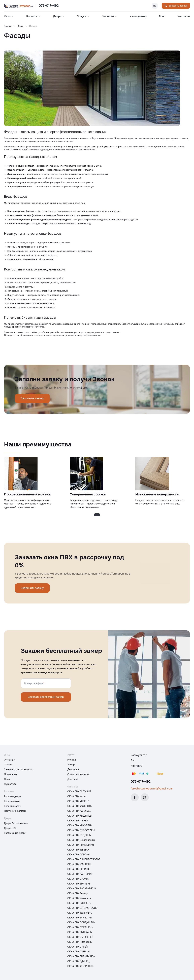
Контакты (184, 17)
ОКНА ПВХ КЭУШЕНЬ (79, 864)
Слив (7, 779)
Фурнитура (10, 784)
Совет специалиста (78, 774)
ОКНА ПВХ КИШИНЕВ (79, 816)
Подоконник (11, 774)
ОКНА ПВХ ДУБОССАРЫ (81, 830)
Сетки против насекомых (18, 769)
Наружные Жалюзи (15, 811)
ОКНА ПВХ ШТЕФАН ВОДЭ (82, 908)
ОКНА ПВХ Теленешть (80, 913)
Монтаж (72, 760)
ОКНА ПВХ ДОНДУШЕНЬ (81, 922)
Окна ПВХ (9, 760)
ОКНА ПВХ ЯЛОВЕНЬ (79, 903)
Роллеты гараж (13, 806)
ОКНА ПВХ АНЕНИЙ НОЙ (81, 956)
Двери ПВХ (10, 828)
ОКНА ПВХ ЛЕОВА (78, 821)
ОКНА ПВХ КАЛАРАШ (79, 811)
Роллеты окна (12, 801)
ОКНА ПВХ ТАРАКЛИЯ (79, 918)
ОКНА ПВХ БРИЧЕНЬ (79, 884)
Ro (155, 6)
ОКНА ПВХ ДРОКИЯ (78, 879)
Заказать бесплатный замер (46, 697)
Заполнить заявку (32, 398)
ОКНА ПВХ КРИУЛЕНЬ (80, 825)
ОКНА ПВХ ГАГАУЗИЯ (79, 791)
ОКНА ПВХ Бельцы (78, 893)
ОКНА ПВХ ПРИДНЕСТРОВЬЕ (84, 859)
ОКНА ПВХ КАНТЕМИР (80, 874)
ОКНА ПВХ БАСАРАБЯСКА (82, 889)
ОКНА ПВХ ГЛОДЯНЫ (79, 835)
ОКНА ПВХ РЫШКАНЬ (80, 932)
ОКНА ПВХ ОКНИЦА (78, 952)
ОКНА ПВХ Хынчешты (79, 898)
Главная (8, 26)
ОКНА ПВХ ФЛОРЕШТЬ (80, 966)
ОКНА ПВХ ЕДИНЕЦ (78, 961)
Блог (162, 17)
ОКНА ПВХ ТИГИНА (78, 850)
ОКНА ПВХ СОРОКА (78, 855)
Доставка (73, 779)
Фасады (9, 765)
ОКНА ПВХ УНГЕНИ (78, 801)
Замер (71, 765)
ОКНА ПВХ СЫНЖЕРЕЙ (80, 937)
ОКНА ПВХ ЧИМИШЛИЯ (81, 845)
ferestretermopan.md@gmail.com (152, 789)
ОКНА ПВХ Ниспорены (80, 942)
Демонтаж (73, 769)
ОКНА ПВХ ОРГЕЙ (77, 947)
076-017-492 (49, 6)
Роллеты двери (13, 796)
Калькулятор (138, 17)
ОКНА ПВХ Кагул (77, 796)
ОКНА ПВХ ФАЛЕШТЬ (79, 806)
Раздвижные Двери (15, 833)
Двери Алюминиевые (16, 823)
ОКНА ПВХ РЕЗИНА (78, 869)
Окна (21, 26)
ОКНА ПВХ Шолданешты (81, 840)
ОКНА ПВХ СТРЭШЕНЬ (80, 927)
